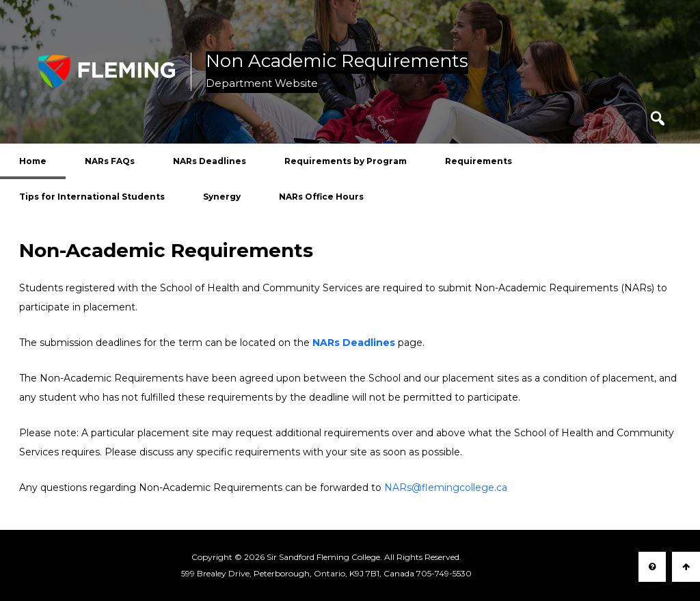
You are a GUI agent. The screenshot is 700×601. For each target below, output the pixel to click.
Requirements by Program (346, 161)
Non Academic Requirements (337, 62)
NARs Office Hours (321, 197)
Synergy (222, 197)
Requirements (479, 161)
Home (33, 161)
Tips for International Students (92, 197)
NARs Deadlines (210, 161)
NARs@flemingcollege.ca (446, 488)
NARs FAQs (110, 161)
